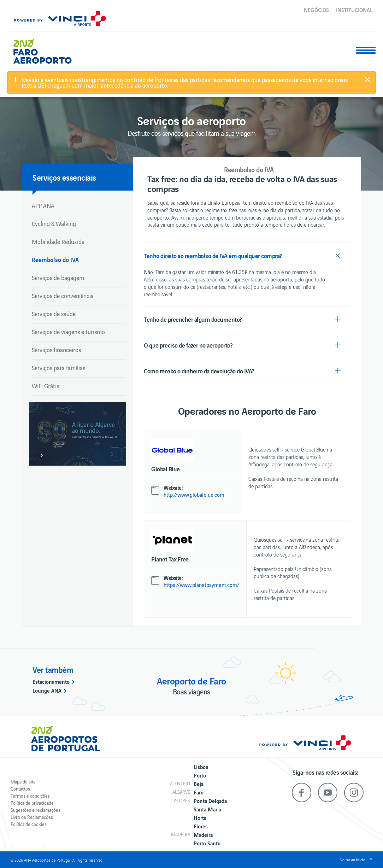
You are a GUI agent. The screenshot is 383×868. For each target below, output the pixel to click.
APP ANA (43, 205)
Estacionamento (51, 681)
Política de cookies (29, 824)
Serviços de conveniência (63, 296)
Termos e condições (30, 796)
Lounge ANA (47, 690)
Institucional (354, 10)
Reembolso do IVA (55, 259)
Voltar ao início (353, 860)
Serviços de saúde (54, 314)
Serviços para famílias (58, 368)
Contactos (20, 789)
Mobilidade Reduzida (58, 241)
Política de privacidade (32, 803)
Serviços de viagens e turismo (68, 332)
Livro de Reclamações (32, 817)
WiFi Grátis (45, 386)
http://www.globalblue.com (194, 495)
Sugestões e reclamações (36, 810)
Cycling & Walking (54, 223)
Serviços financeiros (56, 350)
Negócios (316, 10)
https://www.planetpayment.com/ (201, 585)
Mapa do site (23, 782)
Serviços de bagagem (58, 278)
